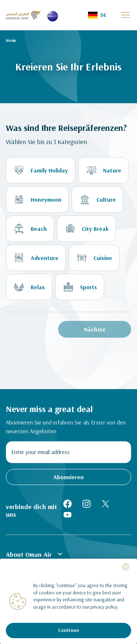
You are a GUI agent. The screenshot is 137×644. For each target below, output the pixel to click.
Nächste (95, 329)
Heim (11, 40)
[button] (97, 15)
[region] (68, 601)
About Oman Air (35, 554)
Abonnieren (68, 477)
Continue (68, 630)
